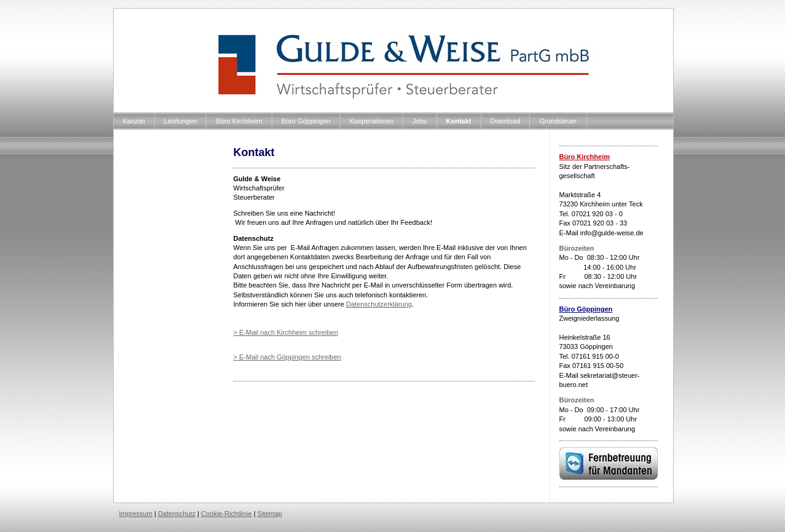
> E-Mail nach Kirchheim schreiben (286, 332)
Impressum (136, 514)
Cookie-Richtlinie (227, 514)
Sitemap (270, 514)
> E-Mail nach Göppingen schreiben (287, 357)
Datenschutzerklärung (379, 304)
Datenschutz (177, 514)
